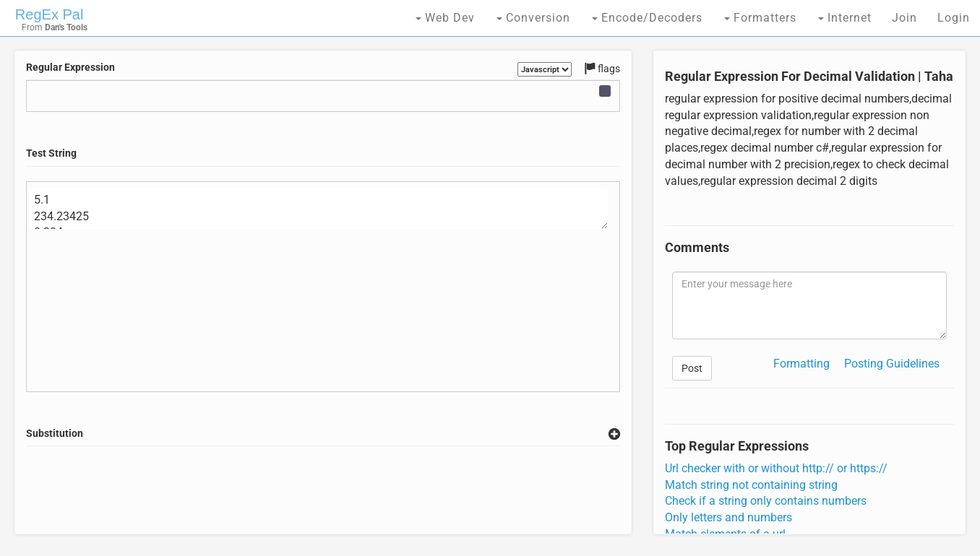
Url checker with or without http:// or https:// (776, 468)
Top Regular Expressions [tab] (737, 446)
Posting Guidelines (892, 364)
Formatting (801, 364)
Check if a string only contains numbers (766, 501)
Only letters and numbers (728, 517)
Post (692, 368)
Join (904, 18)
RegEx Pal (50, 14)
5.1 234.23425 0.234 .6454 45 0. (319, 209)
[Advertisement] (323, 490)
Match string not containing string (751, 485)
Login (954, 18)
